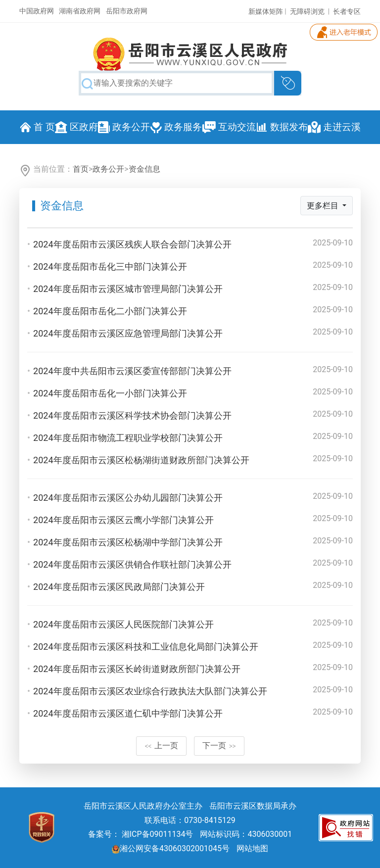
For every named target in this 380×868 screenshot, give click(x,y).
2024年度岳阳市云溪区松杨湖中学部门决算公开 (128, 542)
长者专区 (347, 11)
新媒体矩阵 (266, 11)
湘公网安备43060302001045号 (171, 848)
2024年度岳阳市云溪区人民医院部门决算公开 (123, 624)
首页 (81, 169)
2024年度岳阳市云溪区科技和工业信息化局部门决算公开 (145, 647)
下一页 (219, 746)
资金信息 (144, 169)
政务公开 (108, 169)
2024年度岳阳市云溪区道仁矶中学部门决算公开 (128, 713)
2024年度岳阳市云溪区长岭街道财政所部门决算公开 (137, 669)
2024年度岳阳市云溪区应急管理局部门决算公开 (128, 333)
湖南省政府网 (80, 11)
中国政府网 (37, 11)
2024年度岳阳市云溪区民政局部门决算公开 (119, 587)
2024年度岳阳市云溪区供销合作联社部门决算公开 (132, 564)
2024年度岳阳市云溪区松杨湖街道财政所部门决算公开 (141, 460)
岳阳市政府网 (127, 11)
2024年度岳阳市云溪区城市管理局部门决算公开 (128, 289)
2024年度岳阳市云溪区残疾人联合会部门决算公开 (132, 244)
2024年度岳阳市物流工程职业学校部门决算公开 (128, 438)
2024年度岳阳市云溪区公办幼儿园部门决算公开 (128, 498)
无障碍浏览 (307, 11)
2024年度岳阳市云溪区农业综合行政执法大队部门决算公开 (150, 691)
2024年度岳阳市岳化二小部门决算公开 (110, 311)
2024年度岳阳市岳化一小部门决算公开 (110, 393)
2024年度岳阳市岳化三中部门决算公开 (110, 266)
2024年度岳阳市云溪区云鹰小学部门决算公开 (123, 520)
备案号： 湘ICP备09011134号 (141, 834)
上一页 (161, 746)
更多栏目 (324, 206)
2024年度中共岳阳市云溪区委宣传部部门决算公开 (132, 371)
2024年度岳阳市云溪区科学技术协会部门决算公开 (132, 415)
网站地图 (252, 848)
